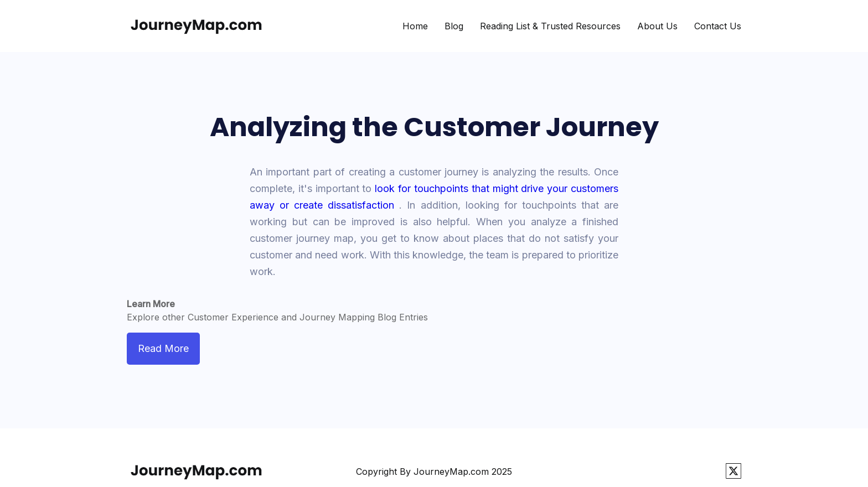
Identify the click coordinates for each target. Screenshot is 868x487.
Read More (163, 348)
